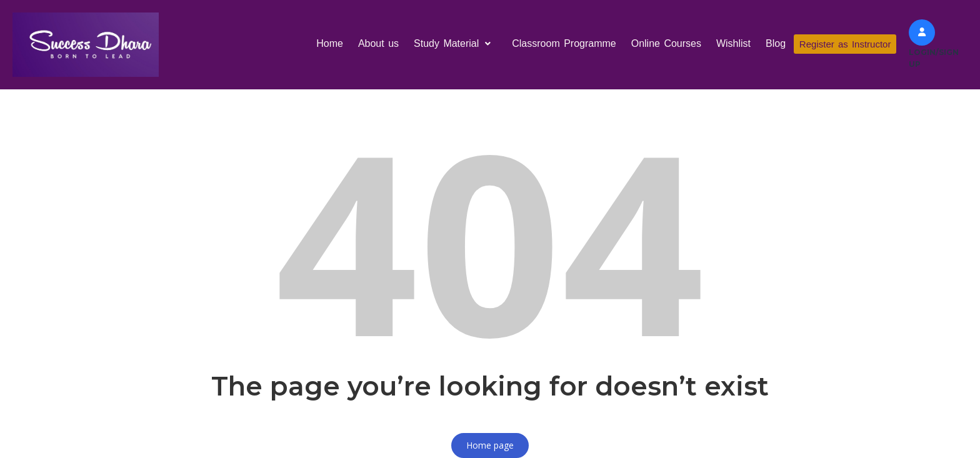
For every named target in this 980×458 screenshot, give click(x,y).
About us (375, 43)
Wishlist (731, 43)
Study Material (453, 43)
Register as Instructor (844, 44)
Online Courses (663, 43)
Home (327, 43)
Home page (490, 445)
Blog (773, 43)
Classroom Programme (561, 43)
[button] (453, 44)
